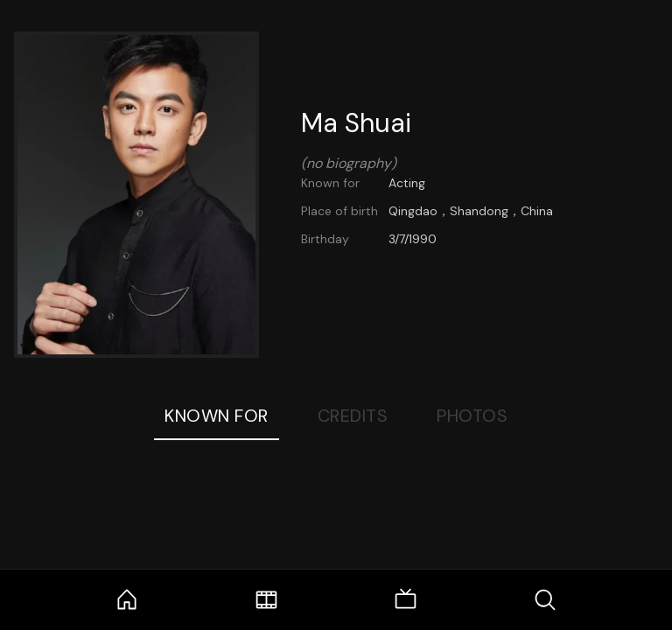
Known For (217, 416)
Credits (353, 416)
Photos (472, 416)
